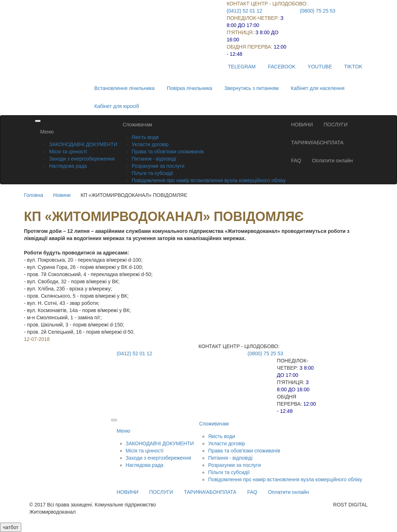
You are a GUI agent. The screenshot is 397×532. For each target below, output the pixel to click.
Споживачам (137, 125)
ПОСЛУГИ (335, 125)
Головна (34, 195)
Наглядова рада (68, 166)
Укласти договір (150, 144)
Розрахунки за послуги (158, 166)
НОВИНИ (302, 125)
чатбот (11, 527)
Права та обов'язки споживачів (168, 152)
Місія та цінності (68, 152)
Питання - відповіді (154, 159)
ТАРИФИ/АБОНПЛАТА (317, 143)
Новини (62, 195)
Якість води (145, 137)
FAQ (296, 161)
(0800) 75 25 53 (318, 11)
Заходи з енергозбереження (82, 159)
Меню (47, 132)
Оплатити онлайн (333, 161)
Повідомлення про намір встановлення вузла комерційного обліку (209, 180)
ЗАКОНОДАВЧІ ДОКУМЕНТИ (83, 144)
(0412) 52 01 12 (245, 11)
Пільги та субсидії (152, 173)
